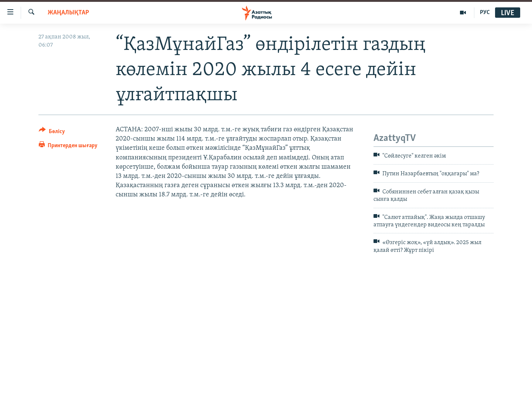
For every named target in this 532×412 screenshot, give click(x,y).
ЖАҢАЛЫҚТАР (68, 13)
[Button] (52, 133)
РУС (485, 13)
